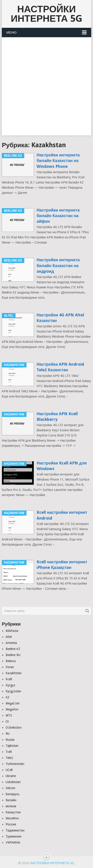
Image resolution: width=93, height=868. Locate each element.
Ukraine (11, 776)
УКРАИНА (13, 842)
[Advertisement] (46, 89)
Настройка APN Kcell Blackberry (57, 417)
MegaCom (13, 703)
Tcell (9, 752)
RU (8, 734)
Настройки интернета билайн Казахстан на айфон (58, 216)
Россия (11, 824)
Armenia (11, 643)
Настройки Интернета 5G (46, 14)
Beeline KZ (13, 649)
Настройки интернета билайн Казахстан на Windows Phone (58, 161)
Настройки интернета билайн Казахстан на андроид (58, 265)
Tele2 (9, 758)
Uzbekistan (13, 782)
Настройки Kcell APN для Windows (62, 466)
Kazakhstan (14, 673)
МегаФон (12, 818)
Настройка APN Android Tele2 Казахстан (60, 367)
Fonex (10, 667)
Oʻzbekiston (14, 728)
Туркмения (13, 836)
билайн (11, 800)
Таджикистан (15, 830)
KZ (8, 697)
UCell (9, 770)
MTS (9, 715)
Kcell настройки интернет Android (62, 515)
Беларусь (12, 794)
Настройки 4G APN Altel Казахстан (60, 318)
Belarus (11, 661)
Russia (10, 740)
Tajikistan (12, 746)
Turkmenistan (15, 764)
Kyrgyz (10, 685)
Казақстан (13, 812)
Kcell (9, 679)
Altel (9, 637)
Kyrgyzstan (13, 691)
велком (11, 806)
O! (7, 721)
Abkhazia (12, 631)
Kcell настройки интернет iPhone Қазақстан (62, 565)
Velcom (10, 788)
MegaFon (12, 709)
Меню (11, 32)
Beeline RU (13, 655)
